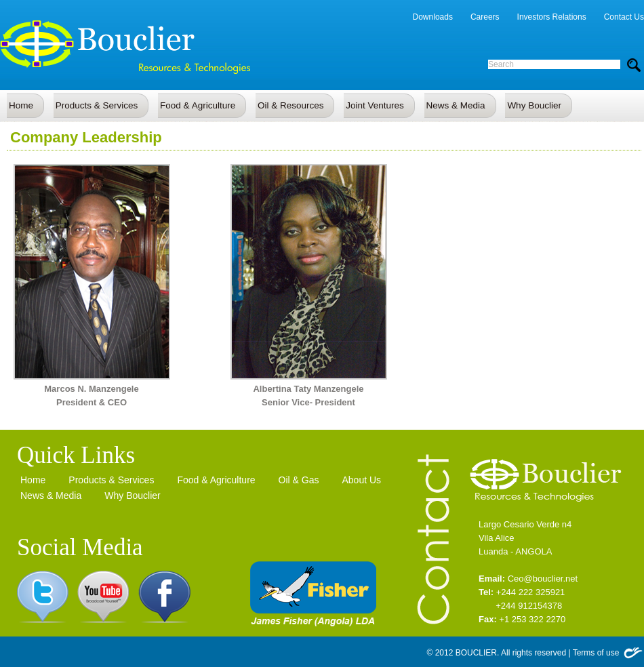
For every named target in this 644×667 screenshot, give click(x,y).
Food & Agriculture (216, 480)
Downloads (433, 17)
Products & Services (111, 480)
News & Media (51, 496)
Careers (485, 17)
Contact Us (624, 17)
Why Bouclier (132, 496)
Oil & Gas (299, 480)
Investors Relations (552, 17)
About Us (362, 480)
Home (33, 480)
